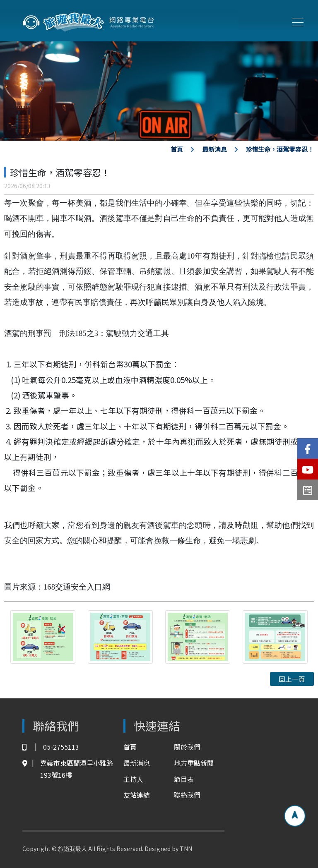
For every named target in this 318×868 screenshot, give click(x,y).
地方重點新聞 (194, 763)
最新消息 (214, 149)
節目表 (184, 779)
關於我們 (187, 747)
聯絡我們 (187, 795)
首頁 (177, 149)
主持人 (133, 779)
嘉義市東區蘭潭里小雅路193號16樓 (68, 769)
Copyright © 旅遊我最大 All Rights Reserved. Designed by (101, 849)
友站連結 (137, 795)
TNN (186, 849)
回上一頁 (292, 679)
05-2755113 (51, 747)
